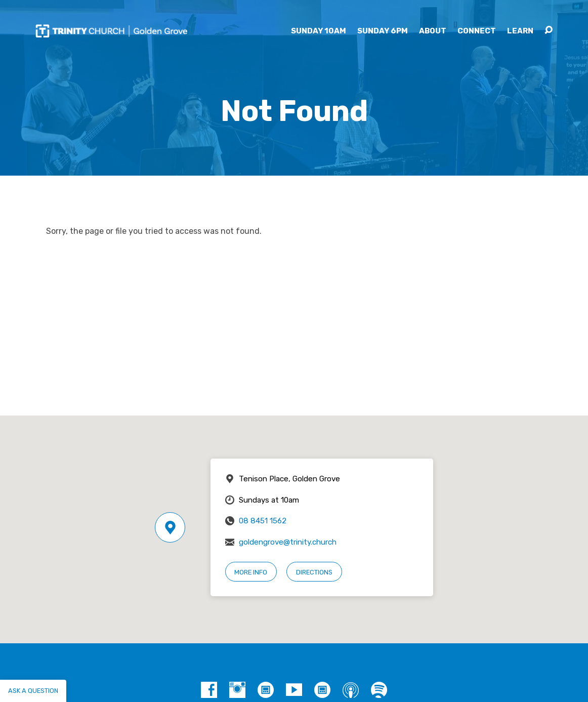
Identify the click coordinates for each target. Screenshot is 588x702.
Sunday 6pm (383, 31)
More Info (251, 572)
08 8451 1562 (263, 521)
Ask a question (33, 691)
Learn (520, 31)
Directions (314, 572)
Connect (477, 31)
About (433, 31)
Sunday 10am (319, 31)
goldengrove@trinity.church (288, 542)
